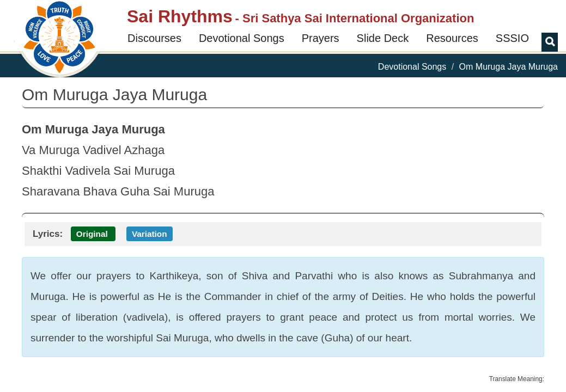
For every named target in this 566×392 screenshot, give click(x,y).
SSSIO (512, 38)
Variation (150, 234)
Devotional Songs (242, 38)
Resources (452, 38)
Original (92, 234)
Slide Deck (383, 38)
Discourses (154, 38)
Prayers (321, 38)
